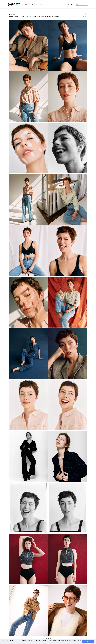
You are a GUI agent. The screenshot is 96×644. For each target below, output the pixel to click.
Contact (37, 5)
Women (27, 5)
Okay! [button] (88, 641)
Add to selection (82, 14)
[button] (2, 642)
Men (32, 5)
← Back (11, 12)
